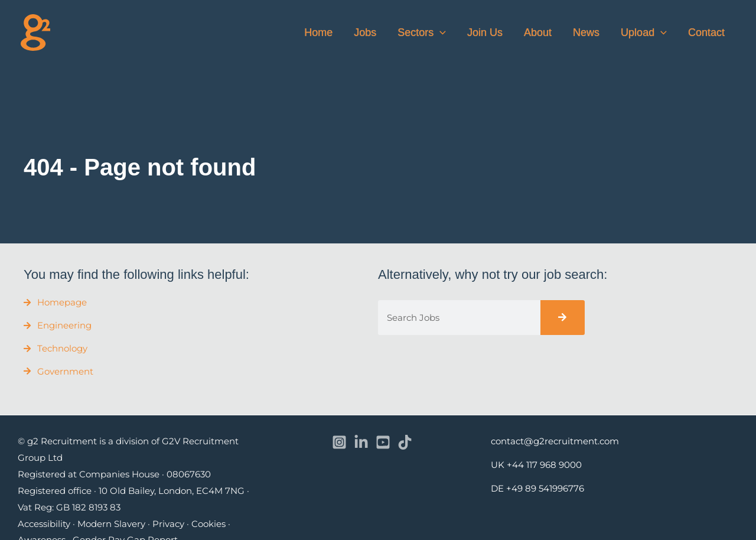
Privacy (168, 524)
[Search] (563, 318)
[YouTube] (383, 442)
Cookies (208, 524)
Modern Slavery (111, 524)
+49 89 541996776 (545, 488)
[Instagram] (339, 442)
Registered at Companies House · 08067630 (114, 474)
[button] (440, 32)
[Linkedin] (361, 442)
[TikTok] (405, 442)
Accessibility (44, 524)
